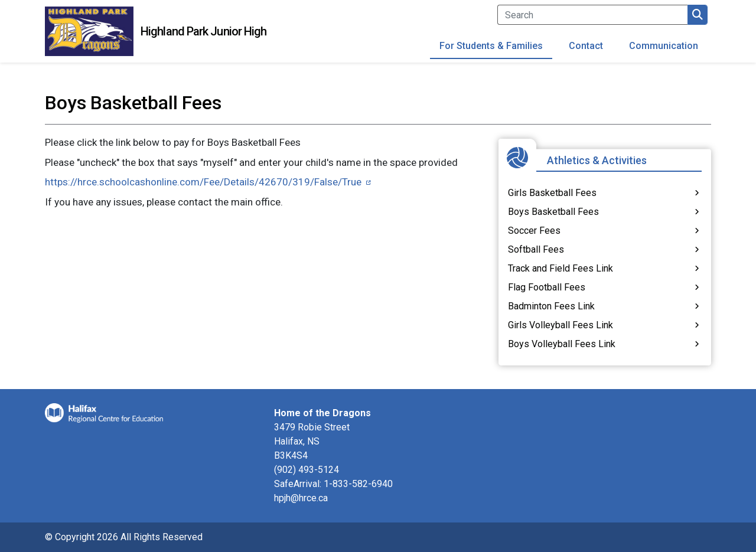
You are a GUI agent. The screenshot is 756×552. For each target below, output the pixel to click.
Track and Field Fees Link (561, 268)
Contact (586, 46)
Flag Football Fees (547, 287)
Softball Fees (536, 249)
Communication (664, 46)
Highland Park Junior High (204, 31)
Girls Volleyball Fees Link (561, 325)
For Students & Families (491, 46)
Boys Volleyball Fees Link (562, 344)
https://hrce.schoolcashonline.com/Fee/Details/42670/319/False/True (203, 182)
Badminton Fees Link (551, 306)
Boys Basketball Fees (553, 212)
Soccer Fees (534, 231)
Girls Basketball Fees (552, 193)
